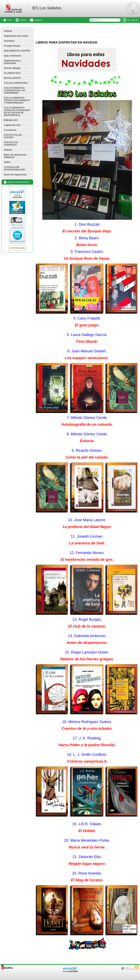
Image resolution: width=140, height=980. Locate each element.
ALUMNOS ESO (12, 73)
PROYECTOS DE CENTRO (13, 136)
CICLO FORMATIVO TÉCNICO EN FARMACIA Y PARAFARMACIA (17, 100)
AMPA (7, 162)
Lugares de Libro (12, 125)
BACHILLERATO (12, 78)
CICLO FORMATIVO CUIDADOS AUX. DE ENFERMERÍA (15, 90)
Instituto (8, 31)
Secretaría (9, 41)
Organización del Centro (16, 36)
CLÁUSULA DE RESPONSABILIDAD (15, 168)
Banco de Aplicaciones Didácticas (15, 156)
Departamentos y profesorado (13, 62)
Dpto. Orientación (13, 56)
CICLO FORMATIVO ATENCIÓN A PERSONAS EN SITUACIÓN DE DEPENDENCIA (17, 111)
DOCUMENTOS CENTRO (17, 51)
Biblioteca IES (11, 120)
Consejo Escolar (12, 46)
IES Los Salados (47, 8)
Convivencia (10, 130)
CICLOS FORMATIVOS (16, 83)
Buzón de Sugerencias (15, 175)
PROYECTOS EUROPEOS (11, 144)
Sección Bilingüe (12, 68)
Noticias (8, 150)
